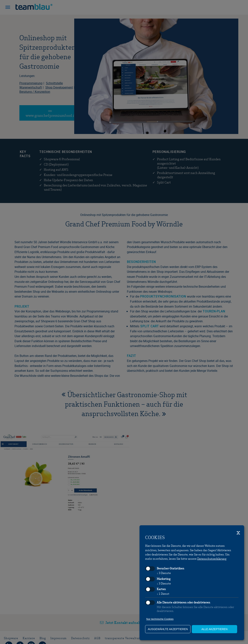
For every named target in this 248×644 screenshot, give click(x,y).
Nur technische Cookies (160, 619)
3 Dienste (164, 573)
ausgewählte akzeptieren (168, 629)
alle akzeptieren (215, 629)
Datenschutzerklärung (212, 559)
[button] (8, 8)
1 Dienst (163, 594)
